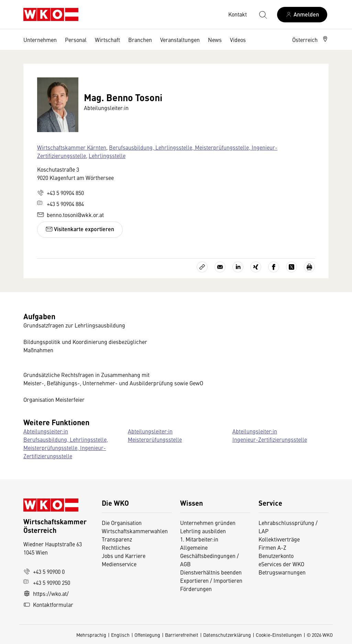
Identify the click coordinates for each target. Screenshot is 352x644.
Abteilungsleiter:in (46, 431)
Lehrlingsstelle (107, 155)
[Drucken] (309, 267)
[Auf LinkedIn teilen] (238, 267)
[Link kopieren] (202, 267)
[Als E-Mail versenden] (220, 267)
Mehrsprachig (91, 635)
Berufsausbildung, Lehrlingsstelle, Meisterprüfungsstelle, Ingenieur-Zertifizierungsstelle (157, 151)
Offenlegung (147, 635)
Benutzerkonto (276, 556)
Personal (76, 40)
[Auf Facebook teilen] (274, 267)
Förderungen (196, 589)
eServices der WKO (281, 564)
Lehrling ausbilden (203, 531)
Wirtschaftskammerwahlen (135, 531)
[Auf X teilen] (291, 267)
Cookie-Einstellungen (279, 635)
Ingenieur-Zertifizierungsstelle (270, 439)
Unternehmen (40, 40)
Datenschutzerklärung (227, 635)
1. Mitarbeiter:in (199, 539)
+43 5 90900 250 (47, 582)
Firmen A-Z (272, 547)
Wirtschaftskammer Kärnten (72, 147)
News (215, 40)
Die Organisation (122, 523)
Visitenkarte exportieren (80, 229)
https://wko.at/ (46, 593)
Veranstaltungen (180, 40)
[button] (310, 40)
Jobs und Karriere (124, 556)
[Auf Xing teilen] (256, 267)
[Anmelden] (302, 15)
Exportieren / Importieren (211, 580)
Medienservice (119, 564)
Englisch (120, 635)
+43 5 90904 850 (60, 193)
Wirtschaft (107, 40)
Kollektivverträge (279, 539)
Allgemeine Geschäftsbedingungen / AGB (210, 556)
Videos (238, 40)
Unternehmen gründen (208, 523)
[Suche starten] (263, 14)
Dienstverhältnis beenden (211, 572)
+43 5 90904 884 (60, 204)
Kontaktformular (48, 604)
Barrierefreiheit (182, 635)
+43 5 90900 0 (44, 571)
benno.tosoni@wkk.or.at (70, 215)
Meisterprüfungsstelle (155, 439)
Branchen (140, 40)
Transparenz (117, 539)
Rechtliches (116, 547)
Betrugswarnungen (283, 572)
